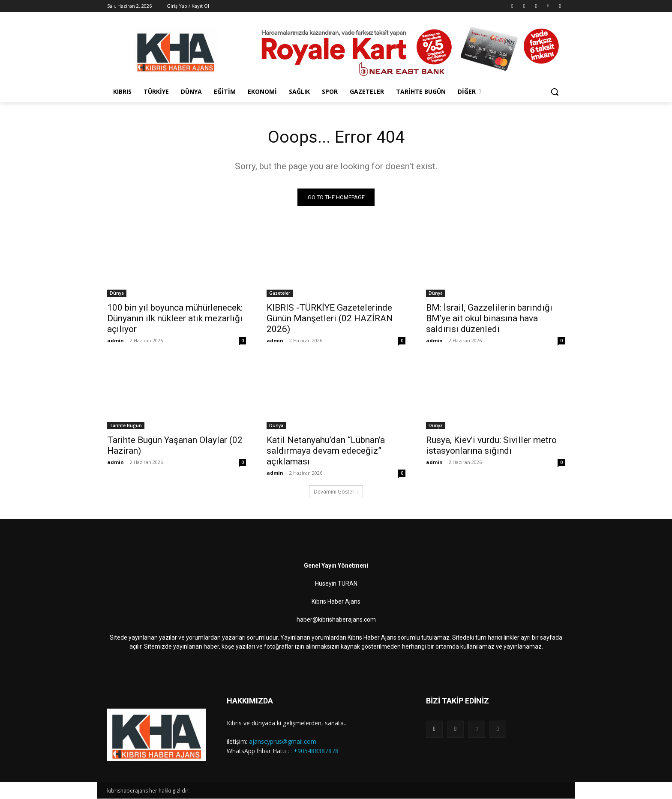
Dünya (117, 293)
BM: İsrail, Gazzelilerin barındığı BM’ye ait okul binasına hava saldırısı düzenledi (489, 319)
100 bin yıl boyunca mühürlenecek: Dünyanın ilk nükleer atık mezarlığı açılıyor (175, 319)
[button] (555, 92)
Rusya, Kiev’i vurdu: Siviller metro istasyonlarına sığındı (491, 446)
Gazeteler (280, 293)
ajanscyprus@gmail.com (283, 742)
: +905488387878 (315, 751)
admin (115, 341)
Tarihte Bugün (126, 426)
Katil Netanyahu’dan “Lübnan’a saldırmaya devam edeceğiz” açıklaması (326, 451)
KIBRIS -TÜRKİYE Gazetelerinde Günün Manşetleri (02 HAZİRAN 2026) (330, 319)
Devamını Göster (336, 492)
